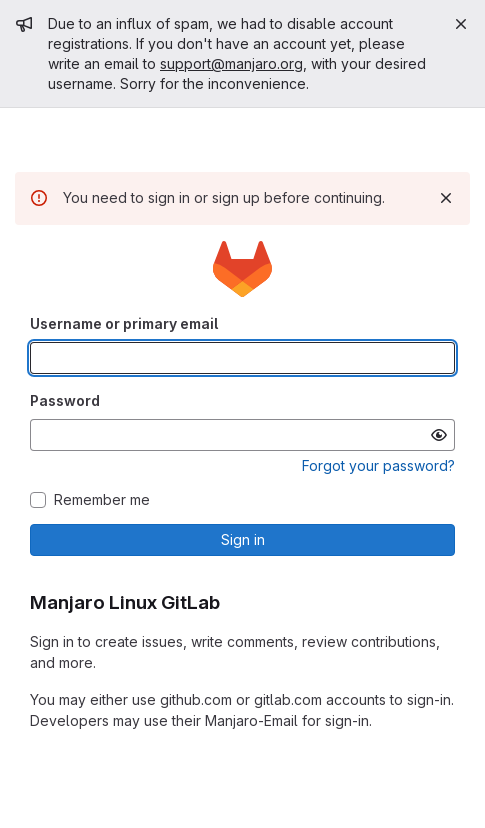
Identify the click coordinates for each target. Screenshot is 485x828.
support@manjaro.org (231, 63)
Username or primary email (124, 323)
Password (65, 400)
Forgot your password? (378, 465)
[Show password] (439, 435)
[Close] (461, 24)
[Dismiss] (446, 198)
